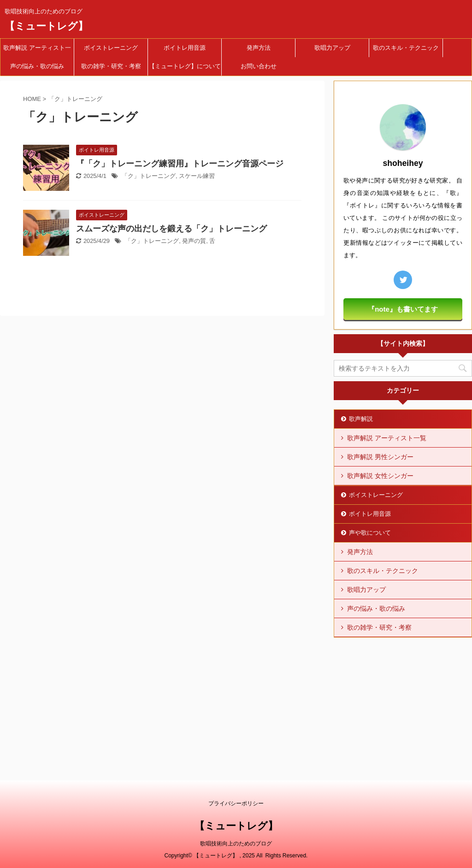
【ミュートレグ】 (46, 26)
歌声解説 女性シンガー (380, 476)
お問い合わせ (259, 66)
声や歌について (370, 533)
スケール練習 (197, 176)
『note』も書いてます (403, 309)
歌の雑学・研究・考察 (111, 66)
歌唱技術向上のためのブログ (236, 844)
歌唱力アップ (332, 48)
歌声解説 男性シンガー (380, 457)
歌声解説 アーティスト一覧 (37, 51)
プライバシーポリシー (236, 803)
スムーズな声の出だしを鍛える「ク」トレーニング (171, 229)
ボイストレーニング (111, 48)
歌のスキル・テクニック (406, 48)
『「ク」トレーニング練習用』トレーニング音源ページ (180, 164)
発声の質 (194, 241)
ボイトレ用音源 (185, 48)
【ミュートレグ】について (185, 66)
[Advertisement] (403, 700)
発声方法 (259, 48)
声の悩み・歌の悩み (37, 66)
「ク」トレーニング (149, 176)
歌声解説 (361, 419)
